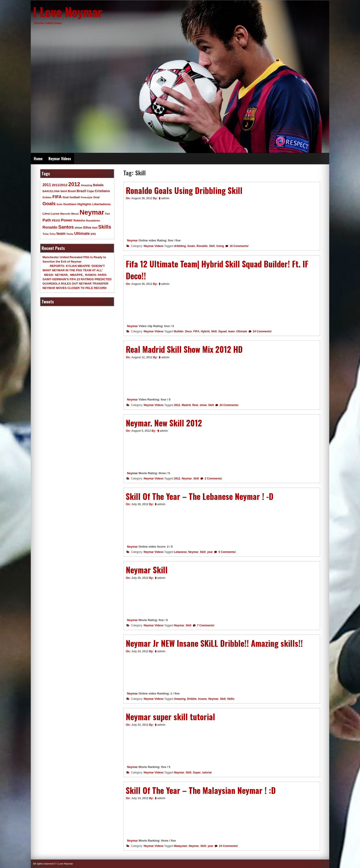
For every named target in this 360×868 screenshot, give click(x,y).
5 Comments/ (227, 552)
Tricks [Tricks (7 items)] (70, 234)
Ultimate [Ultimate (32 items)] (82, 233)
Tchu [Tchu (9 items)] (52, 234)
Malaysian (181, 846)
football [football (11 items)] (75, 197)
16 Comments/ (239, 246)
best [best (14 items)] (64, 191)
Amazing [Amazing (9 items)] (87, 185)
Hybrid (205, 331)
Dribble (192, 699)
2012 (177, 405)
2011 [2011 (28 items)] (47, 185)
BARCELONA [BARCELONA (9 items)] (51, 191)
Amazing (180, 699)
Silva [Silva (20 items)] (87, 227)
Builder (179, 331)
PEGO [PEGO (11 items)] (56, 221)
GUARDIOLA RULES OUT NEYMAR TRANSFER (75, 284)
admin (165, 198)
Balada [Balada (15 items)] (98, 185)
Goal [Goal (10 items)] (96, 197)
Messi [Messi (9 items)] (75, 214)
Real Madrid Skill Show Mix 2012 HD (184, 349)
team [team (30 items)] (61, 234)
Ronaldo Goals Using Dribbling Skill (184, 190)
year (210, 552)
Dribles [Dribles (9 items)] (47, 197)
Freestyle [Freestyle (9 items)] (86, 197)
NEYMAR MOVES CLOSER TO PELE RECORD (75, 288)
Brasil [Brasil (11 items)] (72, 191)
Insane (202, 699)
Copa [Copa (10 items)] (90, 191)
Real (195, 405)
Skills (231, 699)
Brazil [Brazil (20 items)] (81, 191)
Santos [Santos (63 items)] (66, 227)
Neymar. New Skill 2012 (164, 423)
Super (197, 773)
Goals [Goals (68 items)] (49, 203)
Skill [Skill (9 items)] (95, 228)
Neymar (132, 240)
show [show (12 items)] (78, 228)
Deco (188, 331)
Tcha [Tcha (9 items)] (45, 234)
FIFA (196, 331)
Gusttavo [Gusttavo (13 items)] (70, 204)
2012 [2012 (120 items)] (74, 184)
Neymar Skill (147, 570)
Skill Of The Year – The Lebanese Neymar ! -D (200, 496)
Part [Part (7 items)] (108, 214)
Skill (212, 246)
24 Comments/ (262, 331)
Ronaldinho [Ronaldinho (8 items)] (93, 221)
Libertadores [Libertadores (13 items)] (102, 204)
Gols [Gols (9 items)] (59, 204)
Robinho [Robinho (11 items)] (79, 221)
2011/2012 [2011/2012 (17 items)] (59, 185)
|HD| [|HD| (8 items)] (93, 234)
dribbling (180, 246)
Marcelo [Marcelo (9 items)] (65, 214)
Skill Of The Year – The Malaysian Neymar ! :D (201, 790)
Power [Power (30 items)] (67, 220)
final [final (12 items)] (65, 197)
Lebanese (180, 552)
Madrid (186, 405)
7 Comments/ (205, 625)
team (231, 331)
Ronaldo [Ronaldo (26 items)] (50, 227)
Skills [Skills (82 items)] (105, 227)
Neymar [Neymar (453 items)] (92, 212)
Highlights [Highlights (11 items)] (84, 204)
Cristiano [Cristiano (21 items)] (102, 191)
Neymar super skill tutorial (170, 717)
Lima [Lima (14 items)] (46, 214)
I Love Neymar (68, 11)
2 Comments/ (213, 479)
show (203, 405)
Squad (223, 331)
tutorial (207, 773)
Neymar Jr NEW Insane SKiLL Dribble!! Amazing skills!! (214, 643)
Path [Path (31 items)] (47, 220)
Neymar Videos (60, 159)
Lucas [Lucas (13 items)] (55, 214)
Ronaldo (202, 246)
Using (220, 246)
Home (38, 159)
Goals (191, 246)
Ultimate (242, 331)
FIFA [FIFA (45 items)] (57, 197)
